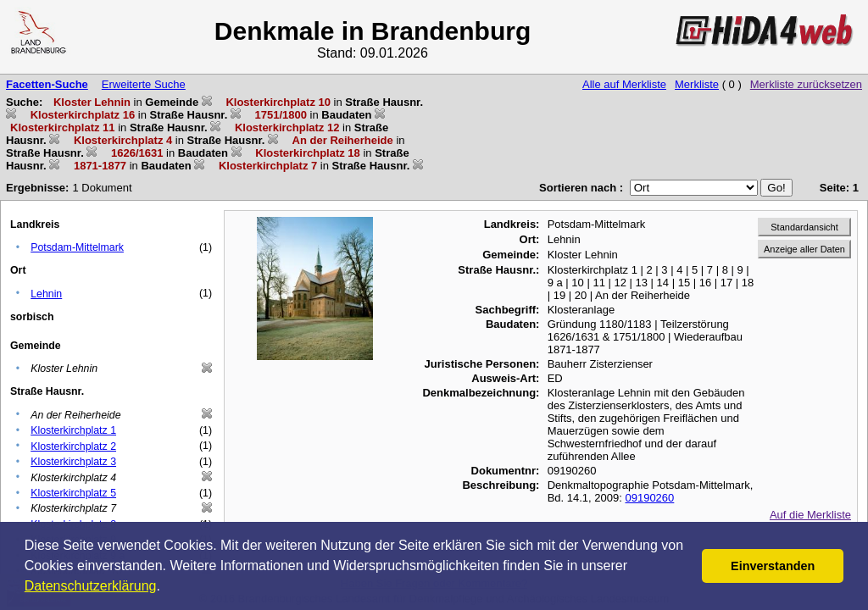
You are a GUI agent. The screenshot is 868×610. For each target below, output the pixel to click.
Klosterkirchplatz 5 (73, 493)
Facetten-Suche (47, 84)
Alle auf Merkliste (624, 84)
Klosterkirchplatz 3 (73, 462)
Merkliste (697, 84)
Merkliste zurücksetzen (806, 84)
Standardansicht (804, 227)
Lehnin (46, 294)
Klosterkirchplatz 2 (73, 446)
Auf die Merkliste (810, 515)
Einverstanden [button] (773, 566)
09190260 (649, 498)
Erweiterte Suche (144, 84)
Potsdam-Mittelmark (77, 247)
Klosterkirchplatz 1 (73, 430)
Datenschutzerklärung (91, 586)
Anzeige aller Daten (804, 249)
